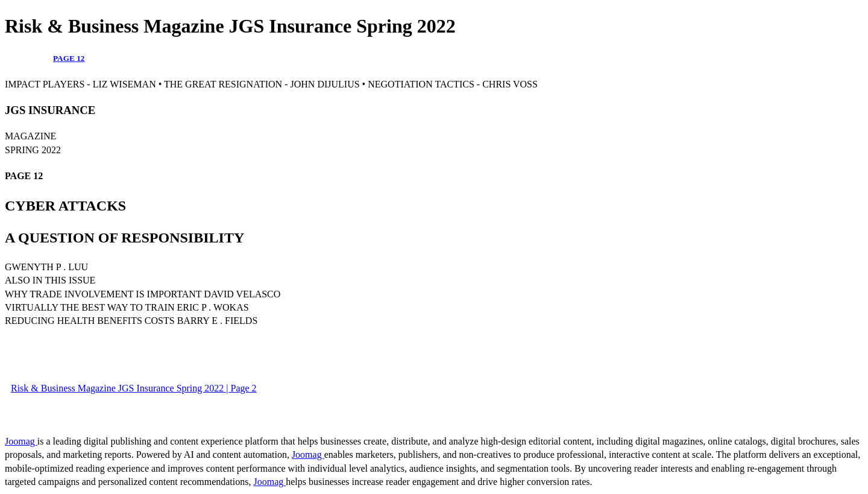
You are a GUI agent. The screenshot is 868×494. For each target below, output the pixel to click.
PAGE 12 (69, 58)
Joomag (21, 441)
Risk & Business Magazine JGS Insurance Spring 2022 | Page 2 (134, 388)
